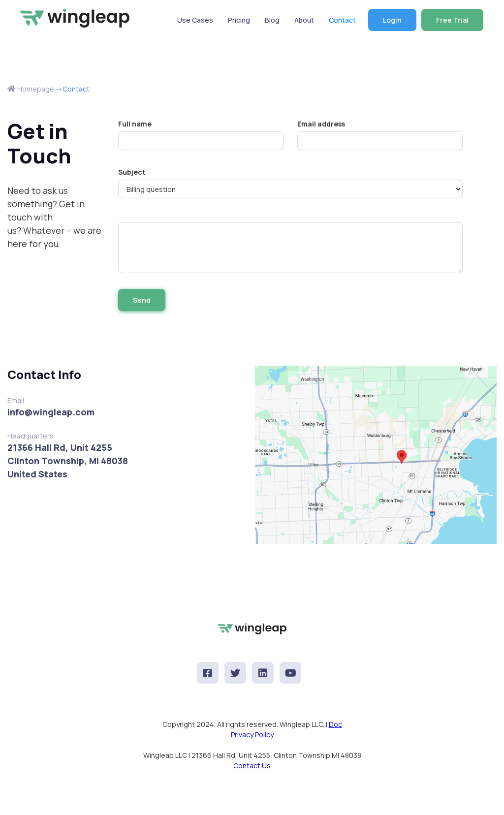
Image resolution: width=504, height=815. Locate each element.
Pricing (239, 20)
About (304, 20)
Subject (132, 172)
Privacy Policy (252, 735)
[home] (76, 18)
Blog (272, 20)
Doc (335, 724)
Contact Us (252, 766)
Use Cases (195, 20)
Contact (342, 20)
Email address (321, 124)
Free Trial (452, 20)
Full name (135, 124)
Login (392, 20)
